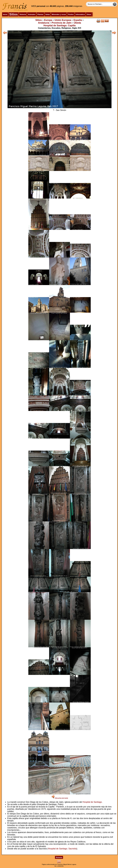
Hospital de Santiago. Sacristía (62, 849)
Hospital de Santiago (92, 802)
